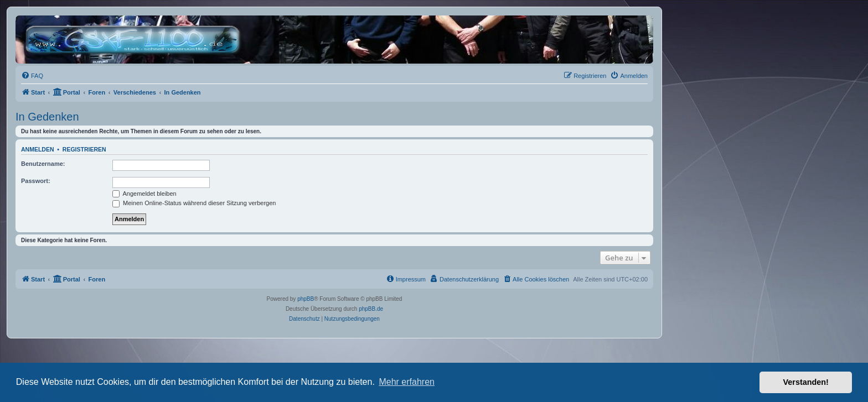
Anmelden (38, 149)
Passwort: (36, 181)
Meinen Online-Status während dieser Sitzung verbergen (194, 203)
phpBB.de (371, 309)
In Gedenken (47, 117)
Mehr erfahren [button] (407, 382)
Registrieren (84, 149)
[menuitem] (32, 76)
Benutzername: (43, 164)
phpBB (306, 299)
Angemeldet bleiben (144, 194)
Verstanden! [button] (806, 382)
